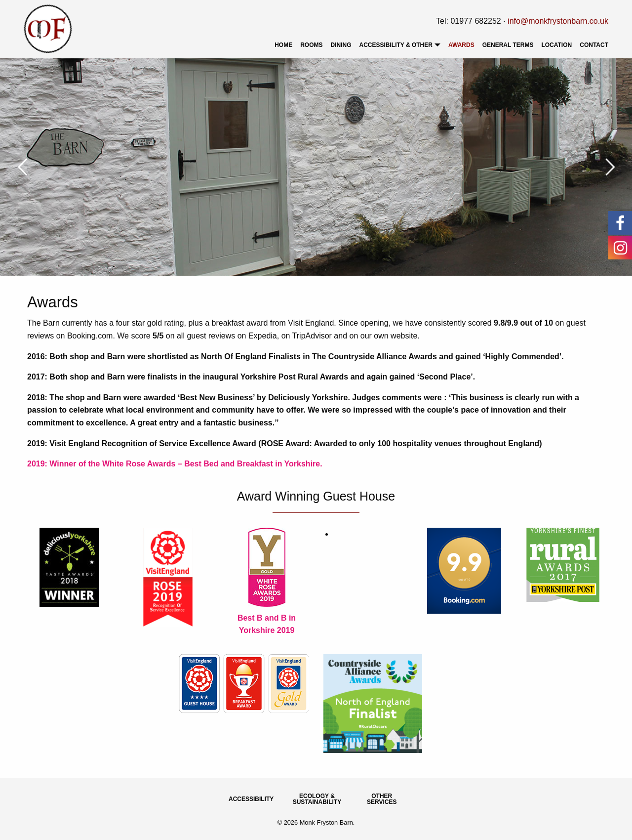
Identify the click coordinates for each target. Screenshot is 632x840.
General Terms (508, 45)
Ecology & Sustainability (317, 799)
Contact (594, 45)
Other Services (382, 799)
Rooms (311, 45)
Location (556, 45)
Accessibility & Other (396, 45)
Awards (461, 45)
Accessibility (251, 799)
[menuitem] (283, 45)
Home (283, 45)
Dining (341, 45)
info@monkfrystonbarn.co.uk (558, 21)
